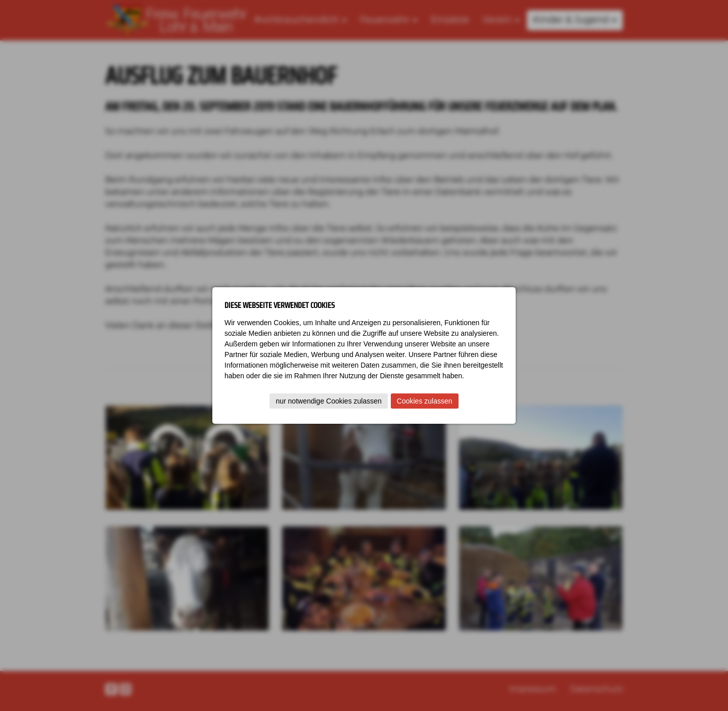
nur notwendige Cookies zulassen (328, 401)
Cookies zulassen (425, 401)
